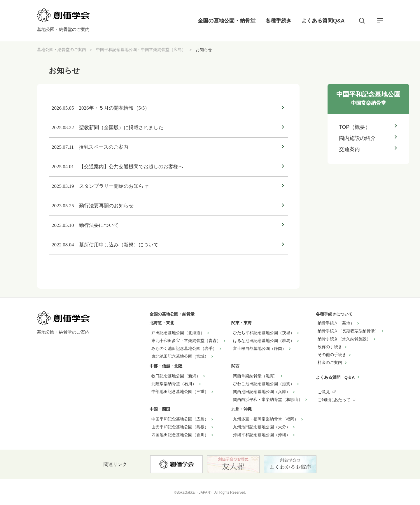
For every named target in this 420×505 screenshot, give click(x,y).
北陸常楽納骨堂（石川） (174, 384)
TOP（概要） (355, 127)
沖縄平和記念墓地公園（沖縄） (262, 435)
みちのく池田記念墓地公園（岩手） (184, 348)
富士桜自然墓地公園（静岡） (260, 348)
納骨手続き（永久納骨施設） (344, 339)
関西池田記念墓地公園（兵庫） (262, 392)
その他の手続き (332, 355)
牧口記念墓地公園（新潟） (176, 376)
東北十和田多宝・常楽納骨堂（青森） (186, 341)
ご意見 (324, 392)
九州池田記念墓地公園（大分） (262, 427)
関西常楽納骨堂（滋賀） (256, 376)
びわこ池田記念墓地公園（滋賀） (264, 384)
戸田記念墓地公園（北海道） (178, 333)
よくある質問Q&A (323, 21)
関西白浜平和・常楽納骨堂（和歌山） (268, 399)
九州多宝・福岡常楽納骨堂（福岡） (266, 419)
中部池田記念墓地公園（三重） (180, 392)
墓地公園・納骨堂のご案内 (62, 50)
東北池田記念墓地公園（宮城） (180, 356)
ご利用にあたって (334, 400)
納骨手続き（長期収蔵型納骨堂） (348, 331)
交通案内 (349, 149)
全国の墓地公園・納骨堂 (227, 21)
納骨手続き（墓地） (336, 323)
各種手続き (279, 21)
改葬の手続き (330, 347)
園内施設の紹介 (357, 138)
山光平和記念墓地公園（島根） (180, 427)
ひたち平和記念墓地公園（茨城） (264, 333)
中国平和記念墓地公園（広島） (180, 419)
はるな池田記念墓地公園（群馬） (264, 341)
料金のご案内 (330, 362)
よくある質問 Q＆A (335, 377)
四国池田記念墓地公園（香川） (180, 435)
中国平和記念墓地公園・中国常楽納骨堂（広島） (141, 50)
